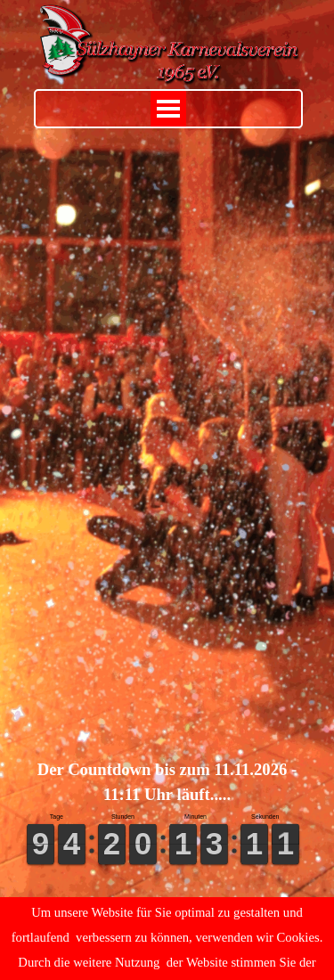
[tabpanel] (167, 782)
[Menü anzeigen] (168, 109)
